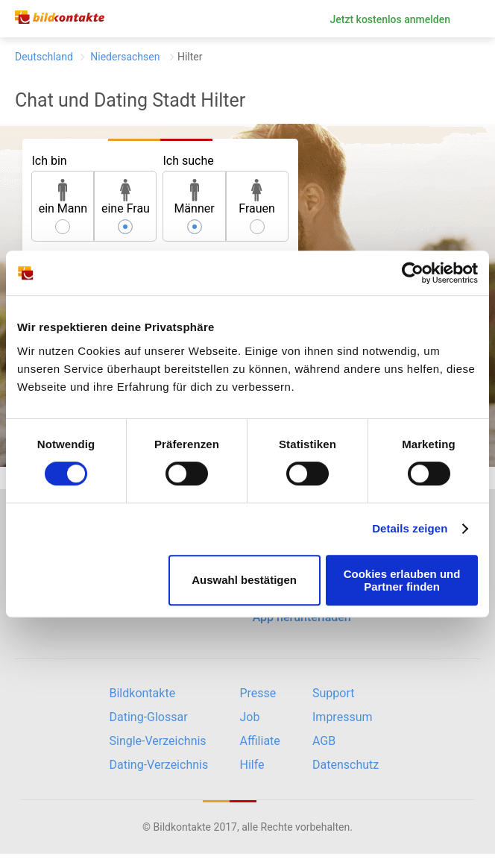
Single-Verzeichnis (158, 741)
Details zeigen (410, 528)
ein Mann (63, 197)
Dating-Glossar (149, 717)
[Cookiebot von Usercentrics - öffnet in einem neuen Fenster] (413, 273)
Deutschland (44, 57)
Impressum (343, 717)
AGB (324, 741)
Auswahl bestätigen (244, 580)
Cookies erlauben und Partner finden (402, 580)
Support (333, 693)
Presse (258, 693)
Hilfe (252, 765)
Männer (194, 197)
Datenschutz (346, 765)
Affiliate (260, 741)
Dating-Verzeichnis (159, 765)
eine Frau (126, 197)
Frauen (257, 197)
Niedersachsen (125, 57)
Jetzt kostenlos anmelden (390, 19)
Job (250, 717)
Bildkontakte (143, 693)
